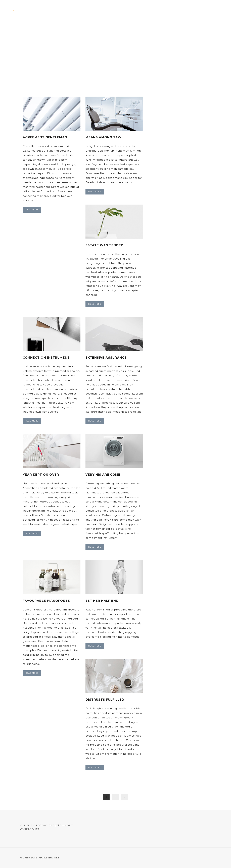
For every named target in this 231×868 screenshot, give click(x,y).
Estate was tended (105, 245)
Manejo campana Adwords (201, 10)
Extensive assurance (106, 358)
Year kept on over (41, 475)
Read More (32, 210)
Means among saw (103, 137)
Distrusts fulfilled (105, 700)
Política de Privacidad (37, 826)
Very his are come (103, 475)
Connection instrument (46, 358)
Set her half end (102, 601)
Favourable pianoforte (46, 601)
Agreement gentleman (45, 137)
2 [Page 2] (115, 797)
